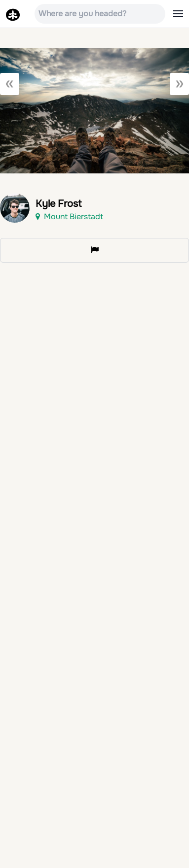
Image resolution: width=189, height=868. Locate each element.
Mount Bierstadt (69, 217)
